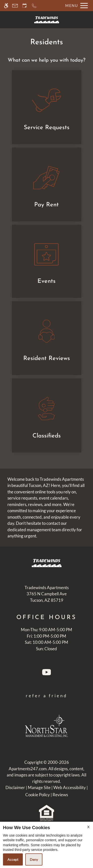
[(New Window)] (47, 597)
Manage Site (39, 787)
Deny (34, 859)
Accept (13, 859)
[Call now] (34, 6)
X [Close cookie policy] (88, 827)
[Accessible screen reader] (6, 6)
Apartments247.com (28, 769)
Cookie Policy (38, 795)
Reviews (60, 795)
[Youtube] (46, 673)
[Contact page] (15, 6)
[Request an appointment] (25, 6)
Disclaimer (15, 787)
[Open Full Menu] (75, 6)
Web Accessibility (70, 787)
